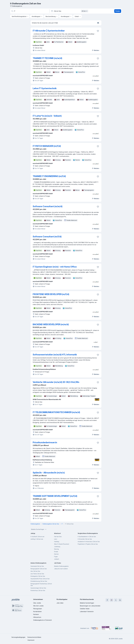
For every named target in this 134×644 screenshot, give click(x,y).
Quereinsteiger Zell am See (38, 588)
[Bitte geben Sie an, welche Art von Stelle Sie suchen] (30, 11)
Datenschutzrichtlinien (34, 637)
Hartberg (57, 542)
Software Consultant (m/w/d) (48, 206)
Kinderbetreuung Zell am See (39, 581)
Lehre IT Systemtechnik (45, 88)
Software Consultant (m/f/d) (47, 237)
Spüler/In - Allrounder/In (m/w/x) (49, 473)
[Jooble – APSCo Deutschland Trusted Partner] (94, 628)
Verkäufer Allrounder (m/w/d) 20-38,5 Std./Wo (56, 382)
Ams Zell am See (35, 571)
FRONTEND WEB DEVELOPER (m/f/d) (51, 294)
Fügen (56, 557)
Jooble (120, 639)
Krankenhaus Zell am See (38, 590)
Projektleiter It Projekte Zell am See (88, 544)
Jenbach (57, 559)
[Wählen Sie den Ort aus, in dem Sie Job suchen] (69, 11)
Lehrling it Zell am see (37, 539)
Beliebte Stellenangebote (61, 566)
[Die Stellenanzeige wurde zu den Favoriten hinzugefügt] (98, 31)
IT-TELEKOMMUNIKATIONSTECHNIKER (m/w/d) (56, 412)
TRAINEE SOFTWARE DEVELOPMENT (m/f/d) (55, 496)
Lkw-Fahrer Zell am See (37, 574)
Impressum (31, 640)
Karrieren (36, 614)
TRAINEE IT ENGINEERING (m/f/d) (49, 176)
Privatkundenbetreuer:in (45, 442)
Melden (95, 50)
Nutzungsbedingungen (18, 637)
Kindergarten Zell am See (38, 576)
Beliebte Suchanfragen (39, 529)
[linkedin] (120, 600)
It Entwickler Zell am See (85, 539)
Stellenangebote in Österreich (43, 620)
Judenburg (57, 547)
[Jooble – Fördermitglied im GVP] (119, 628)
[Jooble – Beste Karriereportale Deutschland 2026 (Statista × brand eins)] (107, 628)
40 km (85, 11)
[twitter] (116, 600)
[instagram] (112, 600)
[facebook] (107, 600)
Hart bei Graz (58, 537)
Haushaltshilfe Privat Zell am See (40, 579)
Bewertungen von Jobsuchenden (90, 606)
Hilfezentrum (37, 617)
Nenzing (56, 549)
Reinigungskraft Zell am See (39, 569)
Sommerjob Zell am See (37, 566)
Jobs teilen (60, 603)
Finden (118, 11)
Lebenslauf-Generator (87, 612)
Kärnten (56, 554)
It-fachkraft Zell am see (37, 537)
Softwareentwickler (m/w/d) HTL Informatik (55, 355)
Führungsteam (38, 609)
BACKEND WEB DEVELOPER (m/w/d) (51, 324)
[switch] (99, 23)
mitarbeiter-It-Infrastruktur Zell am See (89, 542)
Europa (56, 552)
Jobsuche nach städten (61, 569)
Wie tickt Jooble (38, 606)
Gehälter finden (85, 609)
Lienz (56, 539)
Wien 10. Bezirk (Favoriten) (62, 544)
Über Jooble (37, 603)
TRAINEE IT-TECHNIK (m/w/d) (47, 58)
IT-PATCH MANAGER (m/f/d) (47, 146)
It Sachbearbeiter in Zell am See (87, 537)
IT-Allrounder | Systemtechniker (49, 31)
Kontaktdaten (37, 612)
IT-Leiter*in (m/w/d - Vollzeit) (47, 116)
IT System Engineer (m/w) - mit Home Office (55, 267)
